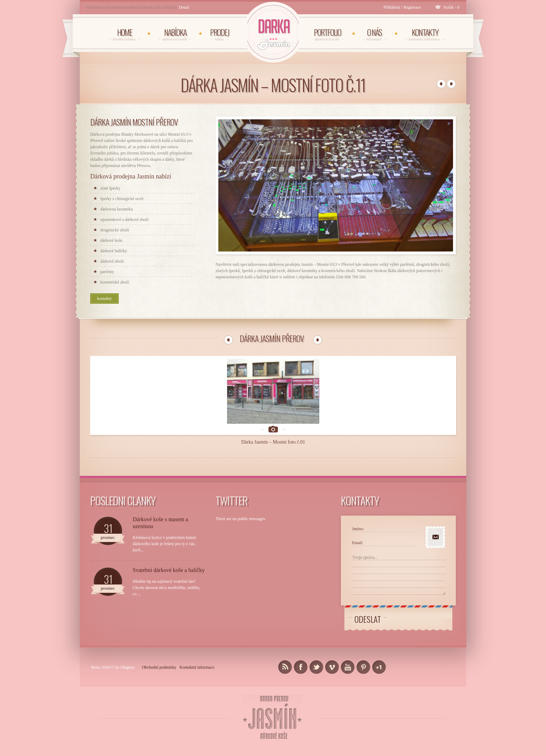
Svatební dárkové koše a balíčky (169, 547)
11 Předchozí (228, 340)
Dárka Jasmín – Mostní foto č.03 (273, 419)
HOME (124, 34)
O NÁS (375, 34)
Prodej (220, 34)
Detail (184, 7)
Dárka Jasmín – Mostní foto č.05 (424, 419)
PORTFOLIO (327, 34)
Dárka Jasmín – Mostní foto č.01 (123, 419)
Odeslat (368, 596)
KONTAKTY (425, 34)
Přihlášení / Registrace (402, 7)
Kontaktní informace (197, 644)
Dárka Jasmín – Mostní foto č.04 (349, 419)
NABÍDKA (175, 34)
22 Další (318, 340)
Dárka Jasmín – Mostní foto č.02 (198, 419)
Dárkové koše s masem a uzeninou (160, 500)
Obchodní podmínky (159, 644)
